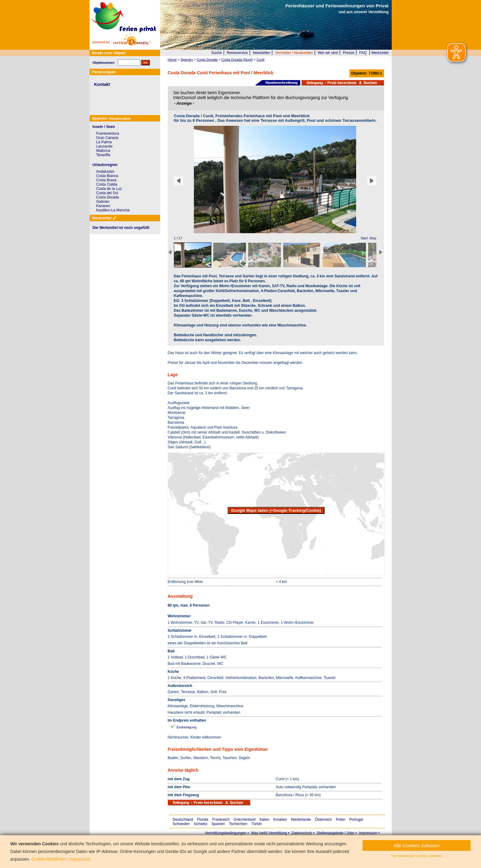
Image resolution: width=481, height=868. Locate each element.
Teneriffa (103, 155)
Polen (341, 820)
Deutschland (183, 820)
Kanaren (103, 206)
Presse (349, 53)
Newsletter (262, 53)
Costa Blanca (107, 176)
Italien (264, 820)
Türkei (256, 824)
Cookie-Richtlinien (49, 859)
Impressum (368, 833)
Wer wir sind (328, 53)
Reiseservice (237, 53)
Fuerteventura (108, 133)
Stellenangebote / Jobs (336, 833)
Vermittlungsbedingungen (226, 833)
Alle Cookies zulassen (417, 845)
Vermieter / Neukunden (294, 53)
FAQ (363, 53)
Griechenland (245, 820)
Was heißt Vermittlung (269, 833)
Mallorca (103, 151)
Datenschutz (302, 833)
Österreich (323, 820)
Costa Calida (107, 184)
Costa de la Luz (109, 189)
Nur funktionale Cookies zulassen (417, 856)
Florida (203, 820)
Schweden (181, 824)
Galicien (103, 202)
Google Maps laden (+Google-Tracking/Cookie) (276, 510)
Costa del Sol (107, 193)
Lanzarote (104, 146)
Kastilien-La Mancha (113, 210)
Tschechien (238, 824)
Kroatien (280, 820)
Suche (217, 53)
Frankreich (221, 820)
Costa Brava (106, 180)
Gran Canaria (107, 138)
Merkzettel (380, 53)
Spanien (218, 824)
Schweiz (201, 824)
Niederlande (301, 820)
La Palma (104, 142)
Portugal (356, 820)
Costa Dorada (108, 197)
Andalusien (105, 172)
